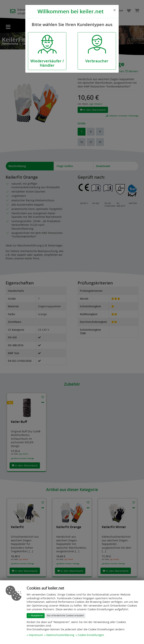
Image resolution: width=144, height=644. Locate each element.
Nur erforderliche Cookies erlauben (65, 615)
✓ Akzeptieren (36, 615)
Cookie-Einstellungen (91, 635)
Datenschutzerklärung (60, 635)
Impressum (36, 635)
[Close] (115, 10)
